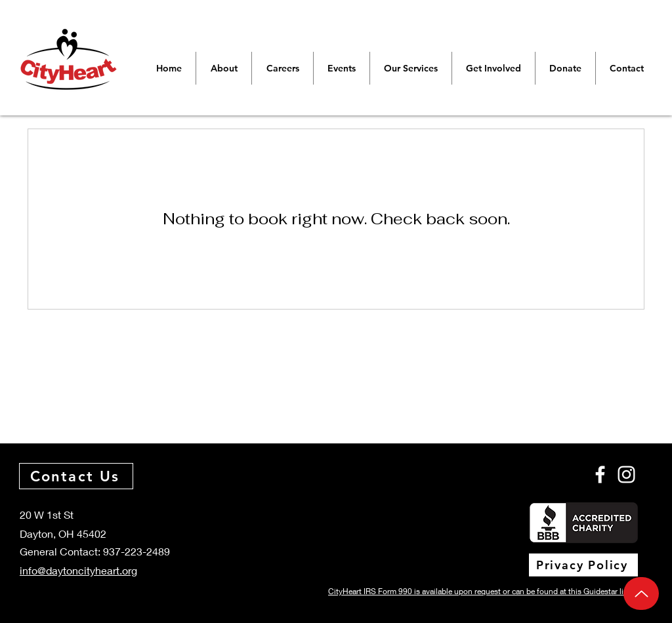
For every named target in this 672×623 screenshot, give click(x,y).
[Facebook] (600, 474)
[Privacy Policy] (583, 565)
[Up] (641, 593)
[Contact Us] (76, 476)
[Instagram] (626, 474)
